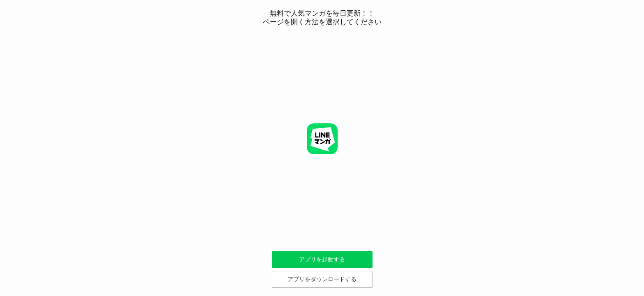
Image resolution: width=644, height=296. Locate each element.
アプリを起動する (322, 259)
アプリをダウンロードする (322, 279)
